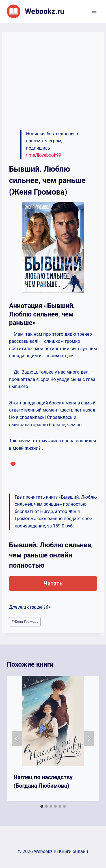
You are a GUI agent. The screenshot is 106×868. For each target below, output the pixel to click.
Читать (53, 583)
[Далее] (89, 738)
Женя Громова (25, 622)
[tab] (42, 806)
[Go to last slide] (17, 738)
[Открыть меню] (94, 11)
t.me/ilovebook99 (44, 155)
